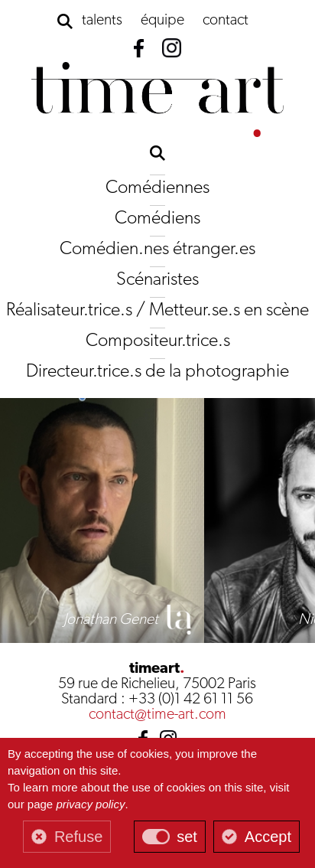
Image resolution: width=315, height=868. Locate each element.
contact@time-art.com (157, 715)
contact (226, 21)
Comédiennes (157, 188)
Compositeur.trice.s (158, 341)
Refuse (78, 837)
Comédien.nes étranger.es (157, 250)
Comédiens (157, 219)
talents (102, 21)
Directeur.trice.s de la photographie (157, 372)
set (187, 837)
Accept (268, 837)
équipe (162, 21)
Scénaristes (157, 280)
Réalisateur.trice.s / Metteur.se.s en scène (157, 311)
